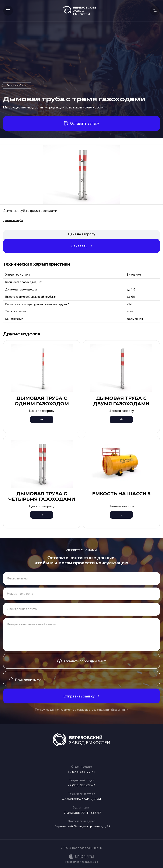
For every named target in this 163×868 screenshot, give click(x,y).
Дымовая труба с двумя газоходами (121, 401)
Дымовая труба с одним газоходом (42, 401)
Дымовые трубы (17, 85)
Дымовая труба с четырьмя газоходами (42, 496)
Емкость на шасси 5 (121, 494)
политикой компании (114, 710)
